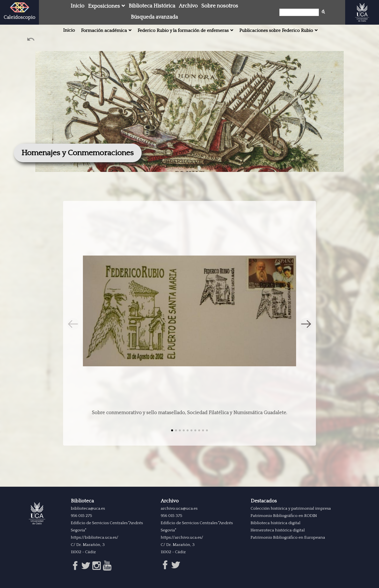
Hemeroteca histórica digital (278, 530)
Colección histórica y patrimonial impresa (291, 508)
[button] (306, 324)
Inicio (77, 6)
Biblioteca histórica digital (276, 523)
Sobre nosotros (220, 6)
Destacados (264, 501)
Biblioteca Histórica (152, 6)
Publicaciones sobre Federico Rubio (276, 31)
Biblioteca (82, 501)
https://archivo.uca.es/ (182, 537)
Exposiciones (104, 6)
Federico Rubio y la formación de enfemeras (183, 31)
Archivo (188, 6)
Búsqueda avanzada (154, 17)
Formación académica (104, 31)
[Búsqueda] (300, 12)
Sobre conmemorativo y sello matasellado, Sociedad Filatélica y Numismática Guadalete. (189, 413)
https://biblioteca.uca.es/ (95, 537)
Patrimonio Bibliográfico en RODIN (284, 516)
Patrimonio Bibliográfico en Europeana (288, 537)
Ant (31, 40)
